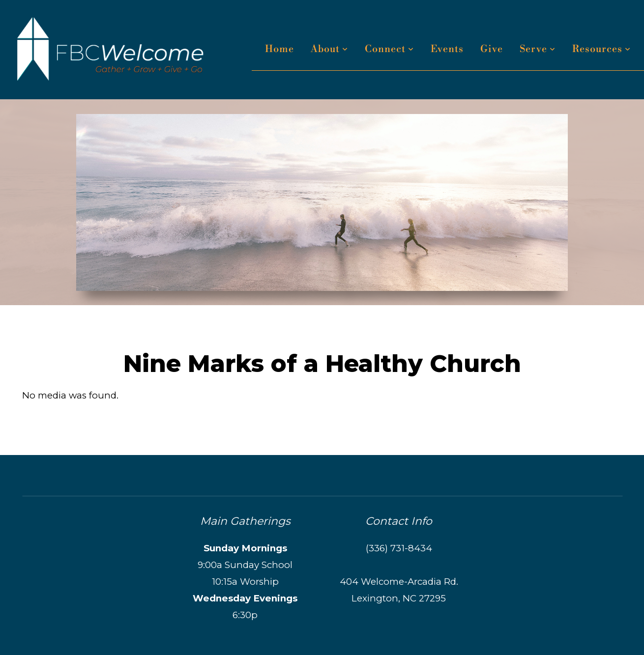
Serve (538, 49)
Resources (601, 49)
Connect (389, 49)
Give (492, 49)
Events (447, 49)
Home (279, 49)
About (329, 49)
